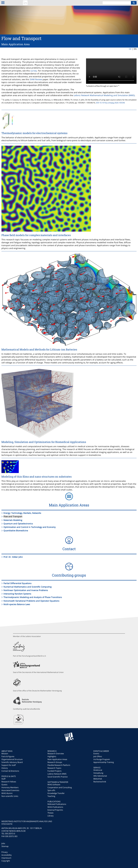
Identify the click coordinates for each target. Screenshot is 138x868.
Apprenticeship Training (104, 762)
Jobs (3, 843)
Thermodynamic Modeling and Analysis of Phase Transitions (33, 597)
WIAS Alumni (7, 793)
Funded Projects (54, 771)
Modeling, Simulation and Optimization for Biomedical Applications (44, 442)
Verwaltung (98, 773)
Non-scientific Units (10, 796)
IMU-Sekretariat (100, 776)
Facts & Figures (8, 756)
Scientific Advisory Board (12, 762)
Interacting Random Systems (17, 594)
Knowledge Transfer (56, 793)
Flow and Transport (13, 516)
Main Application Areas (57, 759)
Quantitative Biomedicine (16, 531)
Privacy (5, 852)
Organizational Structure (12, 759)
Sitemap (5, 846)
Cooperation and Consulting (60, 787)
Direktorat (98, 770)
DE (130, 49)
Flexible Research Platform (59, 765)
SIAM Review (36, 79)
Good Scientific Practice (58, 777)
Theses (50, 813)
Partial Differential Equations (17, 583)
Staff (3, 779)
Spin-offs (51, 790)
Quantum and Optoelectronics (18, 524)
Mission (5, 754)
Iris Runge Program (102, 759)
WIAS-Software (54, 785)
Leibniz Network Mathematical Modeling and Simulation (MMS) (104, 95)
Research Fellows (9, 782)
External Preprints (55, 810)
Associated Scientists (10, 790)
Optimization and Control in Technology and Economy (30, 527)
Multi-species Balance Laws (17, 604)
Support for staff (9, 765)
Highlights (52, 756)
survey (34, 71)
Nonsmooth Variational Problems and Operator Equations (31, 601)
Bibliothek (98, 779)
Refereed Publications (57, 804)
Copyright (6, 861)
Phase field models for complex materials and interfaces (36, 235)
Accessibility (7, 855)
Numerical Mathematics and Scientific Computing (27, 587)
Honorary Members (10, 787)
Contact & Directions (10, 771)
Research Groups (55, 762)
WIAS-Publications (55, 807)
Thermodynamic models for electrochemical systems (34, 133)
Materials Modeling (13, 520)
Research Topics (54, 768)
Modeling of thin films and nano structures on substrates (37, 477)
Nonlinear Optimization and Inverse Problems (26, 590)
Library (51, 816)
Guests (4, 785)
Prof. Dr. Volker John (13, 557)
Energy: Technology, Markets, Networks (22, 513)
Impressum (6, 858)
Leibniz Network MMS (57, 774)
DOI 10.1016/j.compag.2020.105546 (110, 103)
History (5, 768)
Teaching (51, 796)
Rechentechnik (100, 782)
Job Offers (98, 756)
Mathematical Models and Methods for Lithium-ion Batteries (39, 349)
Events (96, 754)
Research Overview (56, 754)
